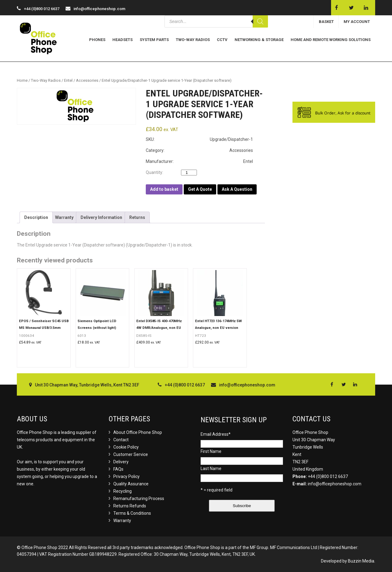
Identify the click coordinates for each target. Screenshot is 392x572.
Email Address (216, 434)
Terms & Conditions (132, 513)
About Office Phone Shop (138, 432)
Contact (121, 440)
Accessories (87, 80)
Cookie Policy (126, 447)
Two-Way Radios (193, 40)
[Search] (260, 21)
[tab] (36, 217)
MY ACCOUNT (357, 22)
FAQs (118, 469)
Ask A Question (237, 189)
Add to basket (164, 189)
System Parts (154, 40)
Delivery (121, 462)
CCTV (222, 40)
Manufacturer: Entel (199, 161)
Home (22, 80)
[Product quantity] (189, 173)
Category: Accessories (199, 150)
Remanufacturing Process (139, 499)
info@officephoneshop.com (99, 9)
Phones (97, 40)
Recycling (123, 491)
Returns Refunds (130, 506)
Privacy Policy (126, 476)
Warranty (64, 217)
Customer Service (131, 454)
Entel (68, 80)
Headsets (123, 40)
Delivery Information (101, 217)
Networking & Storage (259, 40)
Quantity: (156, 172)
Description (36, 217)
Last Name (211, 469)
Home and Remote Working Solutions (331, 40)
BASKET (326, 22)
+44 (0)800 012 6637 (328, 476)
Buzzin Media (361, 561)
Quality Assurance (131, 484)
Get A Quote (200, 189)
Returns (137, 217)
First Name (211, 451)
